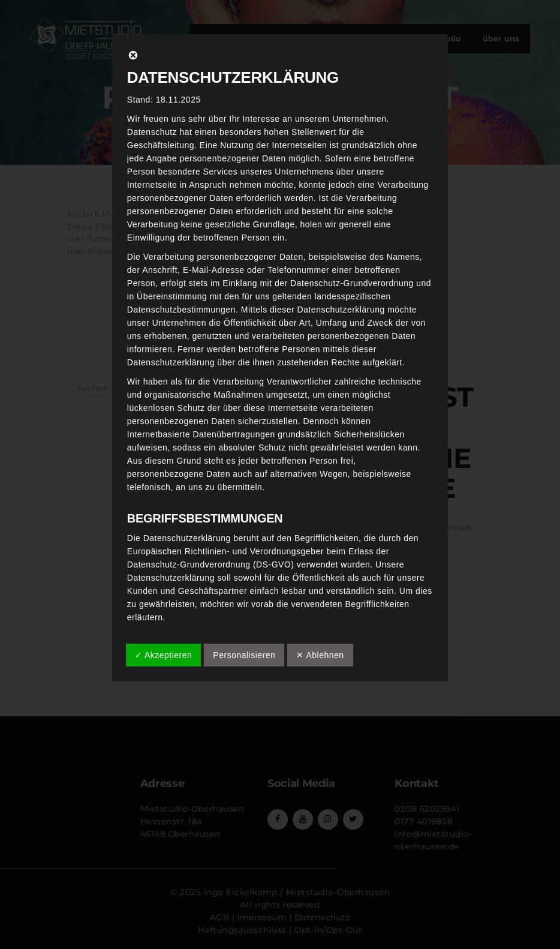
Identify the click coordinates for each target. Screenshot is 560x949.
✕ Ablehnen (320, 655)
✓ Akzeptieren (164, 655)
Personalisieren (244, 655)
